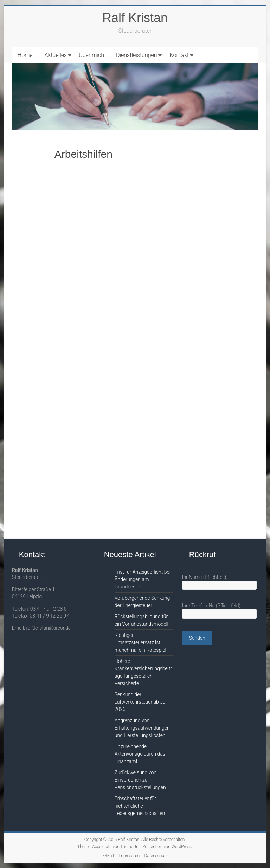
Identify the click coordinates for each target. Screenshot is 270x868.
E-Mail (108, 856)
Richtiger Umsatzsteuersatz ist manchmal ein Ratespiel (140, 642)
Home (25, 55)
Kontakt (179, 55)
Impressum (129, 856)
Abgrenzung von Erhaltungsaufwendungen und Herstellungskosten (142, 728)
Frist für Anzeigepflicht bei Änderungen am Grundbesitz (143, 579)
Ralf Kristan (135, 18)
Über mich (91, 55)
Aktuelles (56, 55)
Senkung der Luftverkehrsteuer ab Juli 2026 (141, 702)
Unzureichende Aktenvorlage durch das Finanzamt (140, 754)
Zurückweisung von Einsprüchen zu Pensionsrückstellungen (140, 780)
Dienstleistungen (137, 55)
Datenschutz (156, 856)
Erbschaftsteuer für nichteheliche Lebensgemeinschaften (140, 806)
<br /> (135, 342)
